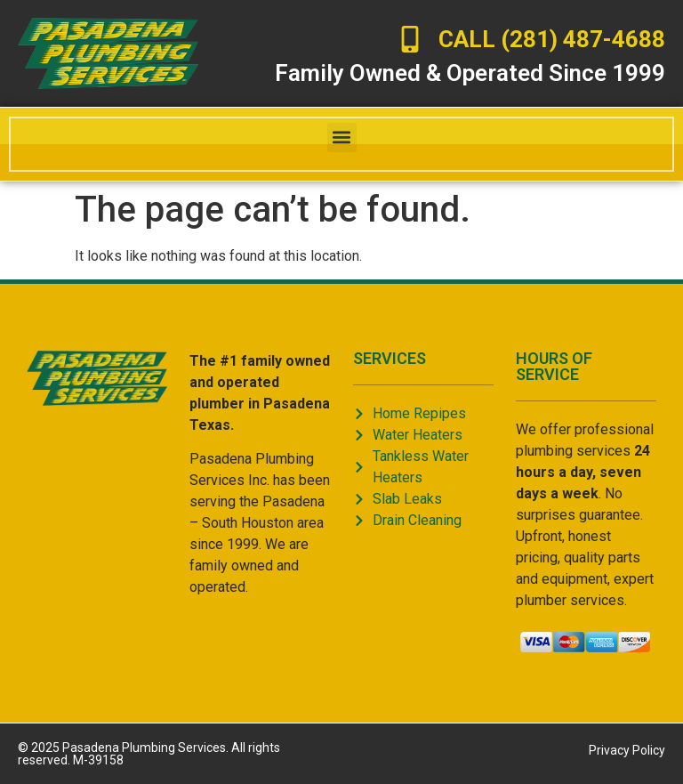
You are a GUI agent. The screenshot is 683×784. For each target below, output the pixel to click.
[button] (342, 137)
